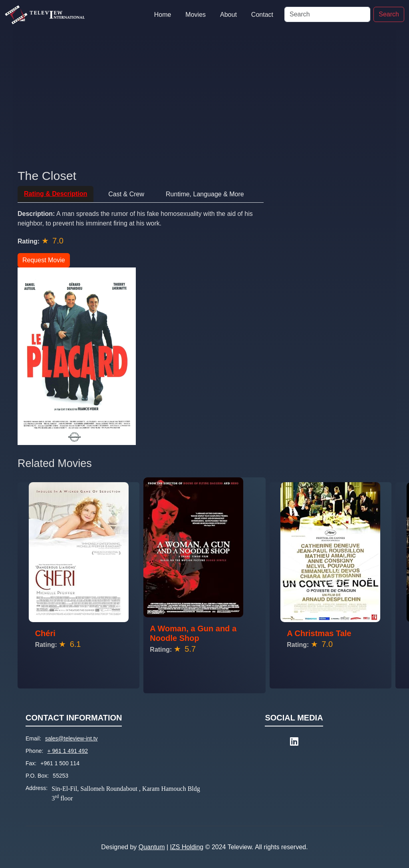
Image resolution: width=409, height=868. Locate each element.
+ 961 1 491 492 (68, 751)
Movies (196, 15)
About (228, 15)
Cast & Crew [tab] (126, 194)
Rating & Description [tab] (56, 194)
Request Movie (44, 260)
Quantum (152, 847)
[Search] (327, 14)
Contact (262, 15)
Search (389, 14)
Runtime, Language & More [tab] (205, 194)
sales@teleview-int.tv (71, 738)
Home (163, 15)
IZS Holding (187, 847)
